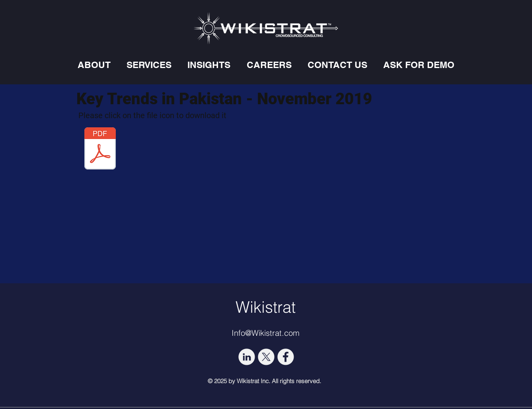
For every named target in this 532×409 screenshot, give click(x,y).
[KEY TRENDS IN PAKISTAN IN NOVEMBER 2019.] (100, 149)
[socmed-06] (286, 357)
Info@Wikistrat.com (266, 333)
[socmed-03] (266, 357)
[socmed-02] (247, 357)
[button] (94, 65)
